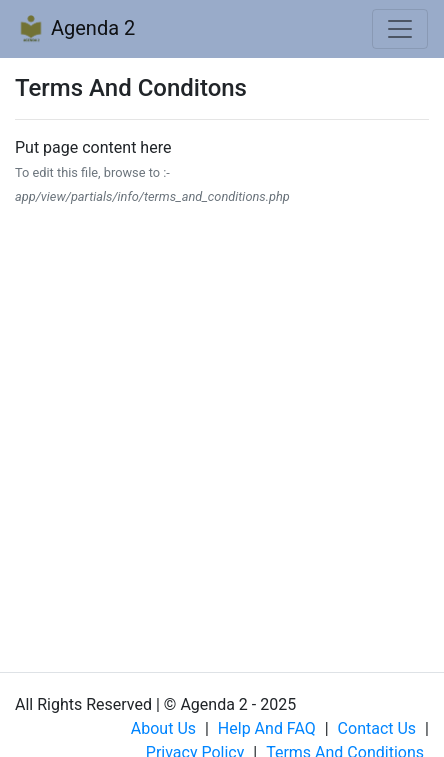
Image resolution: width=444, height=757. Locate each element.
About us (163, 728)
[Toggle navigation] (400, 29)
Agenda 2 (75, 30)
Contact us (377, 728)
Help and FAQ (267, 728)
